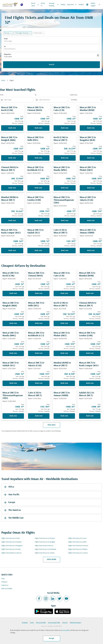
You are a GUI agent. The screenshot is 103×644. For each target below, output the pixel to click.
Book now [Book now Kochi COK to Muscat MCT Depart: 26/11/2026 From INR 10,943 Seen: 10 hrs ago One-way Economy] (64, 323)
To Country (25, 623)
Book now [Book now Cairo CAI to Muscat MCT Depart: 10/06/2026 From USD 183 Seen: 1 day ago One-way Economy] (65, 251)
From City (65, 623)
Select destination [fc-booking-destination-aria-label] (10, 49)
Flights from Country (75, 623)
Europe (9, 502)
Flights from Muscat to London (45, 553)
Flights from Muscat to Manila (11, 549)
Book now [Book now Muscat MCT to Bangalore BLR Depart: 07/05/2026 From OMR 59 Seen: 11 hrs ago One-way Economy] (91, 158)
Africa (9, 487)
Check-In (43, 5)
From (6, 39)
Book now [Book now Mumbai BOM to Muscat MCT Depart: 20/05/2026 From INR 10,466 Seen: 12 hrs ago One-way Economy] (12, 221)
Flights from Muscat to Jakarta (78, 553)
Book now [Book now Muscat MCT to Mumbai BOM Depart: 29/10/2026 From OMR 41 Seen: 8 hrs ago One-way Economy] (90, 293)
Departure (8, 54)
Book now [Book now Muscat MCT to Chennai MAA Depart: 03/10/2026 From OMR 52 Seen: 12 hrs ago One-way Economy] (39, 293)
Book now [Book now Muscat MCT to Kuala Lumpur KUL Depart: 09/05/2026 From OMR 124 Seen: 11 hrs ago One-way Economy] (12, 251)
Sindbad (81, 5)
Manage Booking (54, 5)
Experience (72, 5)
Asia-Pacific (11, 495)
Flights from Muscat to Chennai (45, 538)
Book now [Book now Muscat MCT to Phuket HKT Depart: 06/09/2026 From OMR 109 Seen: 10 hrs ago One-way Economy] (64, 353)
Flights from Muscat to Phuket (78, 549)
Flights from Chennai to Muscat (78, 546)
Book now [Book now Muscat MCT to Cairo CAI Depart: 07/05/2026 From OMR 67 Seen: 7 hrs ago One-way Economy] (65, 128)
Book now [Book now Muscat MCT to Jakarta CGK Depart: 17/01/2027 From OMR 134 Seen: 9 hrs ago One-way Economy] (39, 383)
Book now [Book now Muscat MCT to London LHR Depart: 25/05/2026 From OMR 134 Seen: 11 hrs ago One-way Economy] (38, 221)
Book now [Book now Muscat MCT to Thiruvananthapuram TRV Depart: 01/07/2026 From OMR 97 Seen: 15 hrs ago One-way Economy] (65, 221)
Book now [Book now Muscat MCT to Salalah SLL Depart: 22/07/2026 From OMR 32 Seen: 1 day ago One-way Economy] (13, 383)
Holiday (63, 5)
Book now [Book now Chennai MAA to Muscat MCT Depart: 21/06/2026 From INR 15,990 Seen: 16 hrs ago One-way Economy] (12, 188)
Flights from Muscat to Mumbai (11, 542)
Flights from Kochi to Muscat (44, 546)
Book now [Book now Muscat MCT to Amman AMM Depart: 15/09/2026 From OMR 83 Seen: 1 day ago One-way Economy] (64, 416)
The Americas (12, 510)
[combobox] (18, 100)
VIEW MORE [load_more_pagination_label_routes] (52, 559)
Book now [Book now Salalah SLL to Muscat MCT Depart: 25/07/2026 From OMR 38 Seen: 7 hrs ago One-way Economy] (90, 416)
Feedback (4, 582)
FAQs (3, 579)
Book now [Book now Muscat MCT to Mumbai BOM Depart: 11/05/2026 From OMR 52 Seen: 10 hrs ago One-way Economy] (91, 128)
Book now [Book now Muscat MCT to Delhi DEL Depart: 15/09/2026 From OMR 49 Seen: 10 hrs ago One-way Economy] (39, 323)
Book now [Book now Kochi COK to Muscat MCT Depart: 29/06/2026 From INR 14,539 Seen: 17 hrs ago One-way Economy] (65, 158)
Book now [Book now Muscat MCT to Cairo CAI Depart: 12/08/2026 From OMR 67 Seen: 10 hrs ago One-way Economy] (64, 293)
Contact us (5, 585)
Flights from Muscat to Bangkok (45, 542)
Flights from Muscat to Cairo (77, 538)
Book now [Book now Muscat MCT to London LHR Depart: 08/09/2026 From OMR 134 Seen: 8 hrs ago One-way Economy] (90, 353)
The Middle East (13, 518)
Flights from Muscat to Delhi (77, 542)
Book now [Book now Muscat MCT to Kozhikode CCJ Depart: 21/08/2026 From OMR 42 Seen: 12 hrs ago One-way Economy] (39, 353)
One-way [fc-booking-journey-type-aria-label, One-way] (7, 33)
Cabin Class (74, 95)
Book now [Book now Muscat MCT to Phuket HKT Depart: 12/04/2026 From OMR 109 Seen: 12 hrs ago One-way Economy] (91, 188)
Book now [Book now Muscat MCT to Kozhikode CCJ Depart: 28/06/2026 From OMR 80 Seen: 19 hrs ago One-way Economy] (38, 188)
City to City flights (41, 623)
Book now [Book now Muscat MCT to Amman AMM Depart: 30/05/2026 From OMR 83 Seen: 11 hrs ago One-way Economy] (91, 251)
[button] (23, 33)
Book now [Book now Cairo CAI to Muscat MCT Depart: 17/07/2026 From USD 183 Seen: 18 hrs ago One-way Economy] (39, 416)
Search (52, 65)
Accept (51, 638)
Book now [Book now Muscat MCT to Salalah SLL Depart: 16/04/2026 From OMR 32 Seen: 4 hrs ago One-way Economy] (38, 251)
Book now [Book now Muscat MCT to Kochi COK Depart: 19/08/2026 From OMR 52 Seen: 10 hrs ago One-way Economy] (13, 293)
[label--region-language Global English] (93, 5)
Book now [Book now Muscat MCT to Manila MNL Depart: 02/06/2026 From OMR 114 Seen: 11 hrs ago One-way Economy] (65, 188)
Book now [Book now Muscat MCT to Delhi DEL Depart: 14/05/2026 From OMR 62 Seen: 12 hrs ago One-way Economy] (38, 158)
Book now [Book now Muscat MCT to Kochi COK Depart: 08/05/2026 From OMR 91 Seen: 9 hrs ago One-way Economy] (12, 128)
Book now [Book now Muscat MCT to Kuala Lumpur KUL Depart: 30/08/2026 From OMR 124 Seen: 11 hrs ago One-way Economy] (90, 383)
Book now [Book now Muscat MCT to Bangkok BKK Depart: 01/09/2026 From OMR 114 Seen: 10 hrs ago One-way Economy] (13, 323)
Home (3, 81)
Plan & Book (35, 5)
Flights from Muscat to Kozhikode (45, 549)
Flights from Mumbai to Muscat (11, 553)
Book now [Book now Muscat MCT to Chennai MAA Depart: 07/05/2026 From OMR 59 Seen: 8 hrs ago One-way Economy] (38, 128)
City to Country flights (54, 623)
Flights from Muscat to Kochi (11, 538)
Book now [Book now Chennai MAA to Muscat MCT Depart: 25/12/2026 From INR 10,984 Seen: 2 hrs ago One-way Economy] (90, 323)
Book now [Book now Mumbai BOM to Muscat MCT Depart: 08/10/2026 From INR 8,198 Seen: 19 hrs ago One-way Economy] (64, 383)
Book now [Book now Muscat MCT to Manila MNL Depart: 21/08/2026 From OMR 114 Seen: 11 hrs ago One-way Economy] (13, 353)
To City (32, 623)
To (5, 47)
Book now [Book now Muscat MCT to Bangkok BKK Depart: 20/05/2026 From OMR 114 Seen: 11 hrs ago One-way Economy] (12, 158)
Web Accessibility (7, 589)
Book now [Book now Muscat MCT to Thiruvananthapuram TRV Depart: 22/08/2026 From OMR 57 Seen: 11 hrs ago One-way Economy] (13, 416)
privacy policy (65, 630)
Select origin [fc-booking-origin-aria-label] (8, 41)
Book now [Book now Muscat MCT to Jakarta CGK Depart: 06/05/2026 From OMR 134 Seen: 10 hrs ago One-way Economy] (91, 221)
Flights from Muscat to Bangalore (12, 546)
